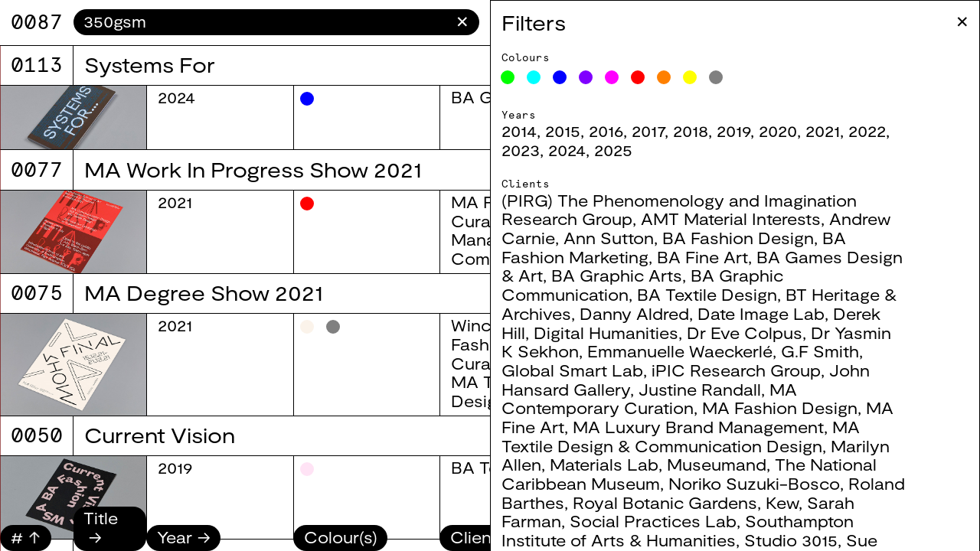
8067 (37, 22)
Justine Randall (700, 389)
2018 (691, 130)
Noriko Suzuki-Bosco (754, 483)
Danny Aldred (634, 313)
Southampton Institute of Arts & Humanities (678, 530)
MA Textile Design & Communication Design (681, 436)
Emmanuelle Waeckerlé (680, 351)
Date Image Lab (761, 313)
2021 (823, 130)
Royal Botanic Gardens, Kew (686, 502)
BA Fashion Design (738, 238)
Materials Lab (604, 464)
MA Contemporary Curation (649, 399)
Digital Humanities (606, 333)
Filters (534, 22)
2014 (519, 130)
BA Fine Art (702, 257)
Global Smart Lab (572, 370)
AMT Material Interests (731, 218)
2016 (606, 130)
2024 (567, 150)
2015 (563, 130)
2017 (648, 130)
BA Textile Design (707, 294)
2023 (521, 150)
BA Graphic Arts (617, 275)
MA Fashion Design (780, 408)
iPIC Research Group (736, 370)
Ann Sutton (609, 238)
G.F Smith (820, 351)
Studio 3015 (791, 540)
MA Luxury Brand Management (698, 427)
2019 (733, 130)
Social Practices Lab (653, 521)
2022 (867, 130)
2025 (613, 150)
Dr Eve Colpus (745, 333)
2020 (778, 130)
